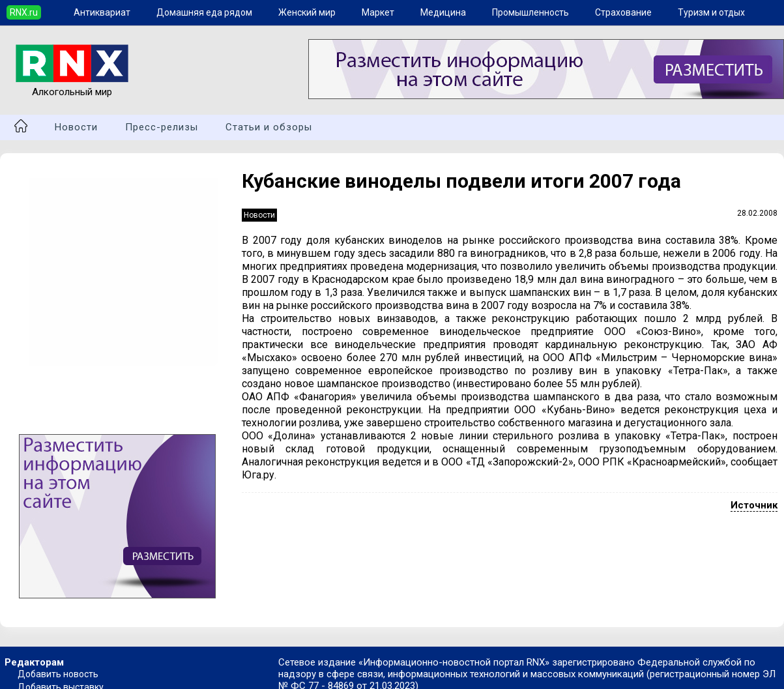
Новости (76, 127)
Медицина (443, 12)
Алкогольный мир (72, 86)
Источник (754, 505)
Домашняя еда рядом (204, 12)
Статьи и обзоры (269, 127)
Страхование (623, 12)
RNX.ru (24, 12)
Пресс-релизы (162, 127)
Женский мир (307, 12)
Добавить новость (58, 674)
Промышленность (530, 12)
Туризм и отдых (711, 12)
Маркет (378, 12)
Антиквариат (102, 12)
